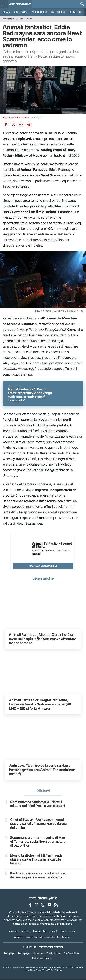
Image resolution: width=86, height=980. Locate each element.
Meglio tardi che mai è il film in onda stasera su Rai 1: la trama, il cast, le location (36, 860)
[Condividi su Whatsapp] (21, 125)
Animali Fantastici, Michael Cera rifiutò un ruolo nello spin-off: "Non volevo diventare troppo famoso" (43, 640)
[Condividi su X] (13, 125)
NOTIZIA (7, 118)
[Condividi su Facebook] (6, 125)
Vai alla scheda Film (43, 567)
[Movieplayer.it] (20, 4)
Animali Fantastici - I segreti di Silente (52, 546)
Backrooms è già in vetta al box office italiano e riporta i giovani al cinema (38, 876)
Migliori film (39, 12)
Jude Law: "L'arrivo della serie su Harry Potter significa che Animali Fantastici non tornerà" (42, 771)
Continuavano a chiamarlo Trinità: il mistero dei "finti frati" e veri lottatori (38, 805)
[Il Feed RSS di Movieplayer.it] (56, 905)
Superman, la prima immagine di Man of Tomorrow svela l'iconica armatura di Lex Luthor (38, 843)
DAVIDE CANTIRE (21, 118)
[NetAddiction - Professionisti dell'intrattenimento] (51, 948)
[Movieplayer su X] (37, 905)
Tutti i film (58, 12)
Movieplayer (9, 19)
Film (21, 19)
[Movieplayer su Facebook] (30, 905)
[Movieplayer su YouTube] (49, 905)
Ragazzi (36, 554)
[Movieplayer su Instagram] (43, 905)
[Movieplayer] (43, 899)
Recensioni (20, 12)
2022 (40, 551)
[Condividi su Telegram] (29, 125)
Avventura (50, 551)
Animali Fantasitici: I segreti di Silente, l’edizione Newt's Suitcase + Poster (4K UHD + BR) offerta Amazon (40, 705)
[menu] (4, 4)
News (6, 12)
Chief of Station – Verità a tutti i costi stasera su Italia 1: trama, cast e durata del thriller (38, 825)
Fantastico (64, 551)
